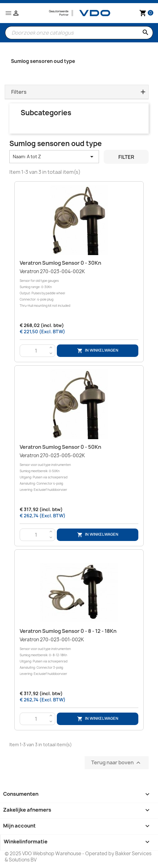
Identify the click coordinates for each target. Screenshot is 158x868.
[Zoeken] (79, 33)
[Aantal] (36, 351)
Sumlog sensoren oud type (43, 61)
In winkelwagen (98, 351)
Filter (126, 157)
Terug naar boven (117, 763)
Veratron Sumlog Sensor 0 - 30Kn (60, 263)
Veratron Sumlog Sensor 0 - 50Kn (60, 447)
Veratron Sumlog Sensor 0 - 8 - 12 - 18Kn (68, 631)
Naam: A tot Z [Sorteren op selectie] (54, 157)
